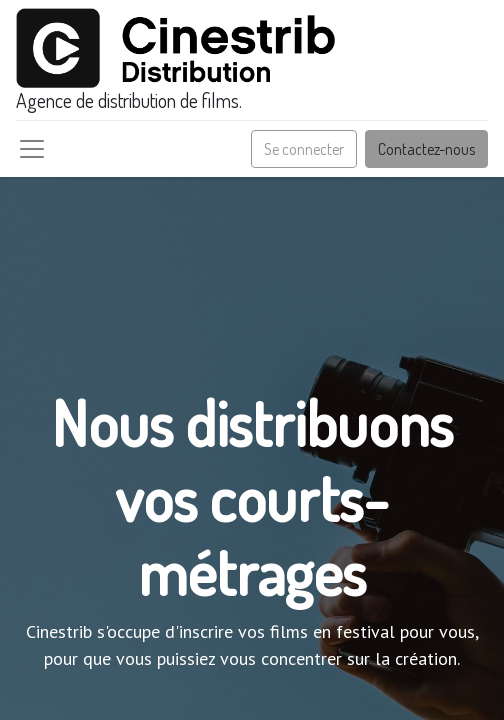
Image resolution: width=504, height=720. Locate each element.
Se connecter (304, 149)
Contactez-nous (426, 149)
